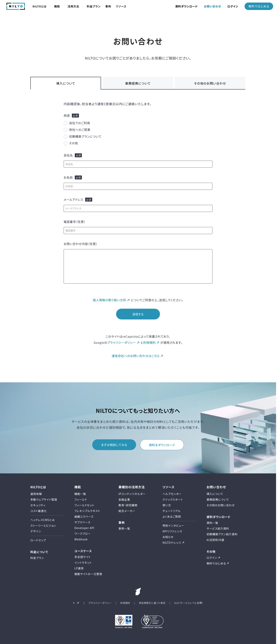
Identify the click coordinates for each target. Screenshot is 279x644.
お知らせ (168, 537)
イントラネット (83, 563)
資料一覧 (212, 523)
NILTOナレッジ (172, 543)
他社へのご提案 (80, 130)
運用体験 (36, 494)
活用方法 (73, 6)
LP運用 (79, 568)
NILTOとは (39, 6)
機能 (57, 6)
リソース (121, 6)
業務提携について (138, 83)
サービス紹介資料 (218, 528)
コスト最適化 (38, 511)
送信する (138, 314)
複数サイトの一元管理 (88, 574)
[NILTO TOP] (16, 8)
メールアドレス (73, 200)
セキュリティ (38, 505)
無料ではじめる (259, 6)
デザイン (36, 531)
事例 (108, 6)
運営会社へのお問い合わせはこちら (136, 356)
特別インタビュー (173, 526)
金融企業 (124, 499)
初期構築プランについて (85, 136)
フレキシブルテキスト (87, 511)
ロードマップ (38, 540)
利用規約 (149, 342)
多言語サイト (83, 557)
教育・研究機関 (128, 505)
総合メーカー (127, 511)
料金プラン (94, 6)
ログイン (233, 6)
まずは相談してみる (114, 445)
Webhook (81, 539)
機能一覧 (80, 494)
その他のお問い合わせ (210, 83)
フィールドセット (84, 505)
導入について (66, 83)
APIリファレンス (172, 531)
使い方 (167, 505)
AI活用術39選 (215, 540)
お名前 (68, 177)
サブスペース (82, 522)
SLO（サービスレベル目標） (189, 603)
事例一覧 (124, 528)
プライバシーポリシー (122, 342)
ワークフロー (83, 534)
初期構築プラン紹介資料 (222, 534)
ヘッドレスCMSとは (42, 520)
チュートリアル (172, 511)
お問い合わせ (213, 6)
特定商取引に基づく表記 (152, 603)
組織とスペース (84, 516)
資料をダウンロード (162, 445)
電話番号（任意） (74, 222)
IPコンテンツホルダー (132, 494)
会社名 (68, 155)
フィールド (81, 499)
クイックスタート (173, 499)
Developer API (84, 528)
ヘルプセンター (172, 494)
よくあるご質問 (172, 516)
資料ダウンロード (186, 6)
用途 (67, 116)
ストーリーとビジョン (43, 526)
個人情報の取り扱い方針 (109, 300)
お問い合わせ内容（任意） (81, 244)
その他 (74, 143)
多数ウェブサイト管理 (44, 499)
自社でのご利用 (80, 123)
